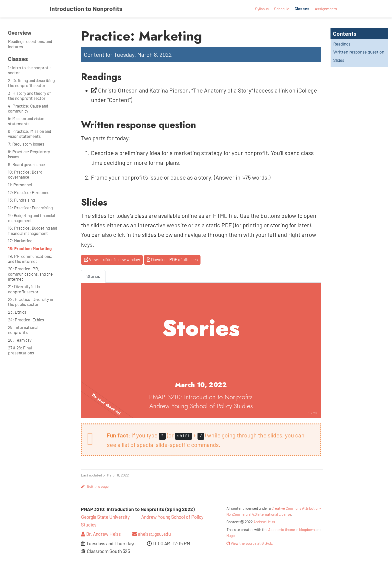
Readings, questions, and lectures (30, 44)
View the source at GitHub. (250, 543)
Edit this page (95, 486)
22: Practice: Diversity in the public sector (30, 302)
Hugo (231, 535)
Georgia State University (105, 517)
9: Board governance (26, 164)
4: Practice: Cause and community (28, 108)
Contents (345, 34)
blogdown (307, 529)
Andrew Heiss (264, 522)
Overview (20, 33)
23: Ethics (17, 312)
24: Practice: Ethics (26, 320)
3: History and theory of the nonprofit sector (29, 96)
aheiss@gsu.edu (152, 534)
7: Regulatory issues (26, 144)
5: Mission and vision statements (26, 121)
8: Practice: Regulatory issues (29, 154)
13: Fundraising (21, 200)
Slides (339, 60)
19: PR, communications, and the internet (30, 259)
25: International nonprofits (23, 330)
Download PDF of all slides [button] (172, 259)
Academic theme (282, 529)
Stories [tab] (93, 276)
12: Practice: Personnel (29, 192)
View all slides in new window (112, 259)
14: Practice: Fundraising (30, 208)
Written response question (359, 52)
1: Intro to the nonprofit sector (30, 70)
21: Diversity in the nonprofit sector (25, 289)
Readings (342, 44)
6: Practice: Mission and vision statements (29, 134)
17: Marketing (20, 241)
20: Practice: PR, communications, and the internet (30, 274)
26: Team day (20, 340)
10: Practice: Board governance (25, 174)
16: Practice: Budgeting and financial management (32, 230)
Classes (18, 59)
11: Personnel (20, 185)
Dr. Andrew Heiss (101, 534)
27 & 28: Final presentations (21, 350)
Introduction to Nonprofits (86, 9)
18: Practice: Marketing (30, 248)
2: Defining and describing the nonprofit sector (31, 83)
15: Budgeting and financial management (31, 218)
